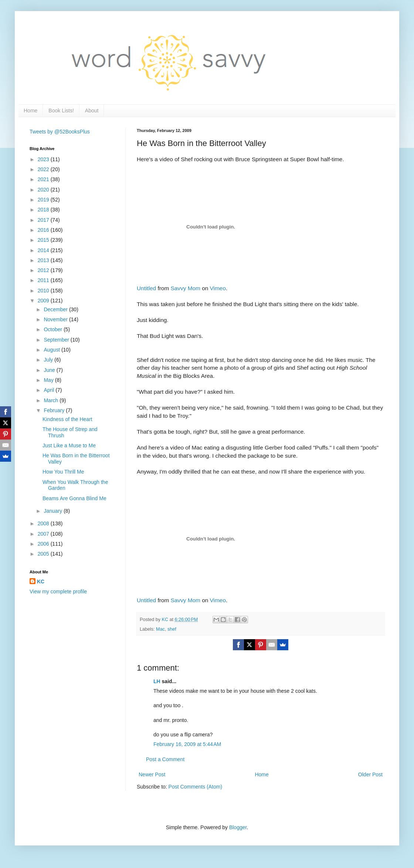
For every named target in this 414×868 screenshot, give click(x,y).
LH (157, 681)
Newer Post (152, 774)
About (92, 111)
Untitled (146, 288)
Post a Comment (165, 759)
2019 (44, 200)
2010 (44, 291)
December (56, 309)
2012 (44, 270)
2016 (44, 230)
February (55, 410)
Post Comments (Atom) (195, 787)
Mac (160, 629)
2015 (44, 240)
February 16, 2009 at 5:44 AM (187, 744)
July (49, 360)
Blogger (238, 827)
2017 (44, 220)
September (57, 340)
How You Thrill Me (63, 472)
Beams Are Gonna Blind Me (74, 498)
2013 (44, 260)
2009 (44, 301)
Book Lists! (61, 111)
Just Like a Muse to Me (69, 445)
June (50, 370)
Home (30, 111)
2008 (44, 523)
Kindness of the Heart (67, 419)
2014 (44, 250)
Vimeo (218, 288)
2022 (44, 169)
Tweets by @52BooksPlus (60, 132)
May (49, 380)
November (56, 319)
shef (172, 629)
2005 (44, 554)
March (52, 400)
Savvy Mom (186, 288)
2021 (44, 179)
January (54, 511)
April (50, 390)
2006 (44, 544)
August (52, 350)
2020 (44, 190)
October (54, 329)
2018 (44, 210)
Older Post (370, 774)
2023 (44, 159)
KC (41, 582)
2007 (44, 534)
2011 (44, 280)
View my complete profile (58, 591)
